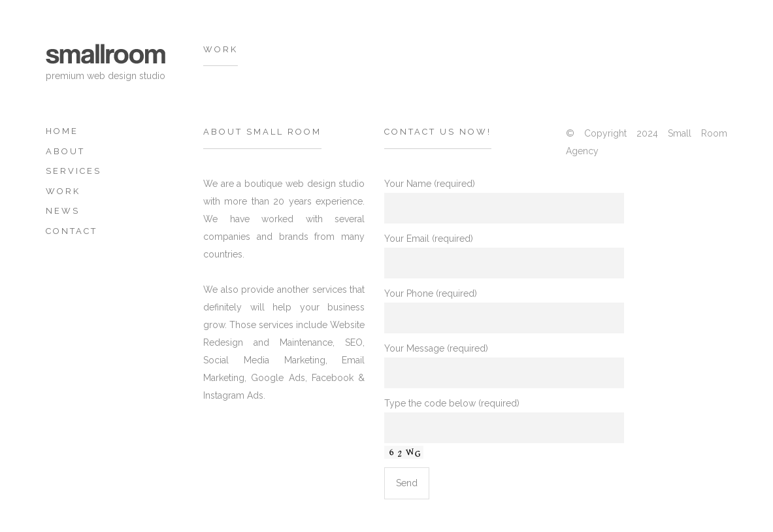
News (63, 211)
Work (63, 191)
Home (62, 131)
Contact (72, 231)
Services (74, 171)
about (65, 151)
